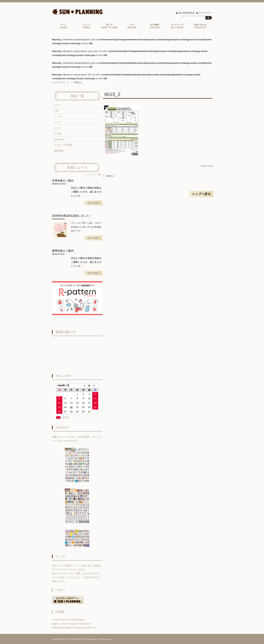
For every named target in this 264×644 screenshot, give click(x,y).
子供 (56, 111)
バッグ (58, 128)
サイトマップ (205, 13)
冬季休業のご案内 (63, 181)
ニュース (86, 27)
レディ (58, 122)
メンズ (58, 116)
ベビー (58, 105)
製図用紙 (59, 151)
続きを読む (94, 203)
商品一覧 (77, 96)
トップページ (63, 27)
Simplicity (59, 139)
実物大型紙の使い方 (109, 27)
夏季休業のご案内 (63, 251)
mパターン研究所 (63, 145)
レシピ (132, 27)
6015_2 (110, 176)
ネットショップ (177, 27)
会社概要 (155, 27)
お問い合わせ (200, 27)
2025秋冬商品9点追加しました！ (72, 216)
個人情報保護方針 (187, 13)
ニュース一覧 (94, 174)
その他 (58, 134)
